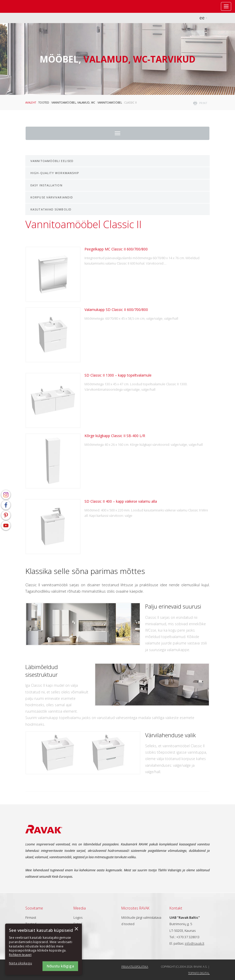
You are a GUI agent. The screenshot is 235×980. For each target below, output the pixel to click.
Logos (78, 917)
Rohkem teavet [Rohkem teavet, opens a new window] (20, 955)
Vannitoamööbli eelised (52, 161)
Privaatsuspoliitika (135, 967)
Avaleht (31, 103)
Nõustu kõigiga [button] (60, 966)
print (203, 103)
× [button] (76, 929)
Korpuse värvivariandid (52, 197)
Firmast (31, 917)
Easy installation (46, 185)
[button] (23, 963)
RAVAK (19, 6)
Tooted (44, 103)
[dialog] (44, 949)
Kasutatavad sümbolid (51, 209)
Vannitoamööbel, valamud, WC (73, 103)
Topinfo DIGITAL (199, 973)
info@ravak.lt (195, 943)
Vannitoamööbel (110, 103)
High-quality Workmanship (55, 173)
